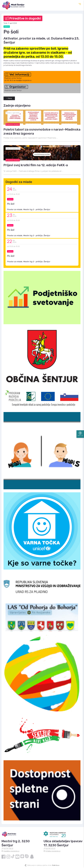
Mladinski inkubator (13, 124)
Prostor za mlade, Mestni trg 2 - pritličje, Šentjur (29, 209)
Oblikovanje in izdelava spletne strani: (43, 865)
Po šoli (11, 204)
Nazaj (9, 98)
